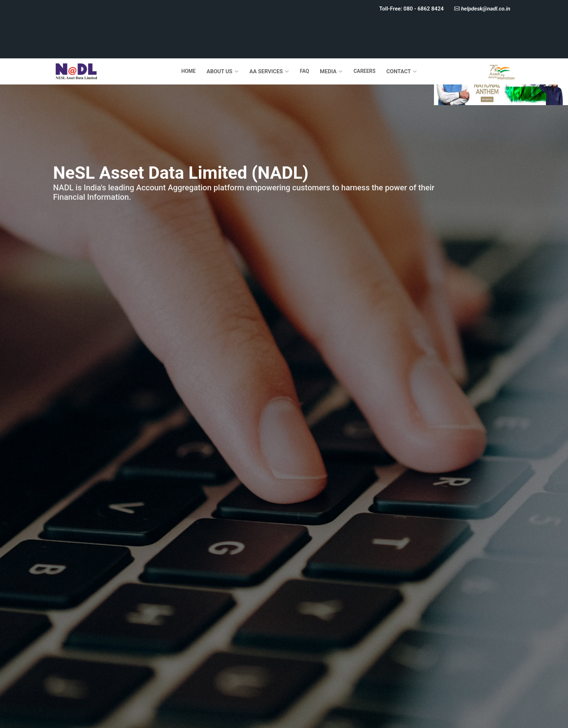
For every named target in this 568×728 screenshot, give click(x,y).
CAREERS (365, 71)
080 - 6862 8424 (423, 9)
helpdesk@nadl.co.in (485, 9)
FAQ (304, 71)
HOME (188, 71)
